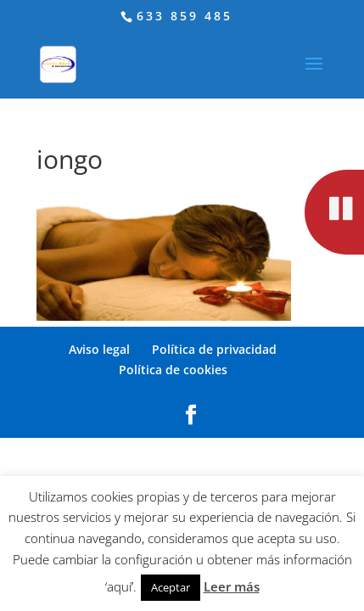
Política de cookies (173, 370)
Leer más (232, 586)
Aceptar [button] (171, 587)
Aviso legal (99, 349)
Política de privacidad (214, 349)
